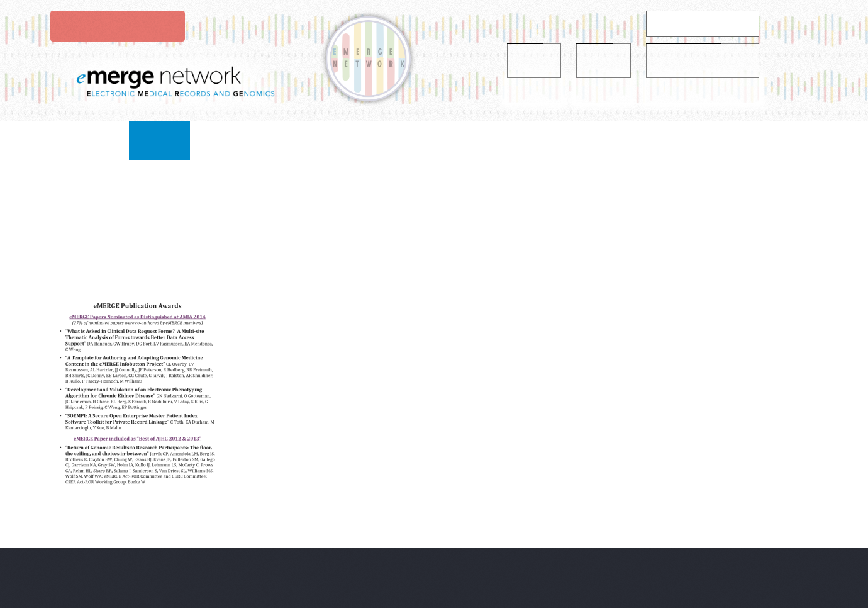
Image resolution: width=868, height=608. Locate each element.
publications (592, 140)
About (239, 140)
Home (176, 140)
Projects (413, 140)
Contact (683, 140)
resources (497, 140)
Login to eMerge (116, 26)
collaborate (322, 140)
